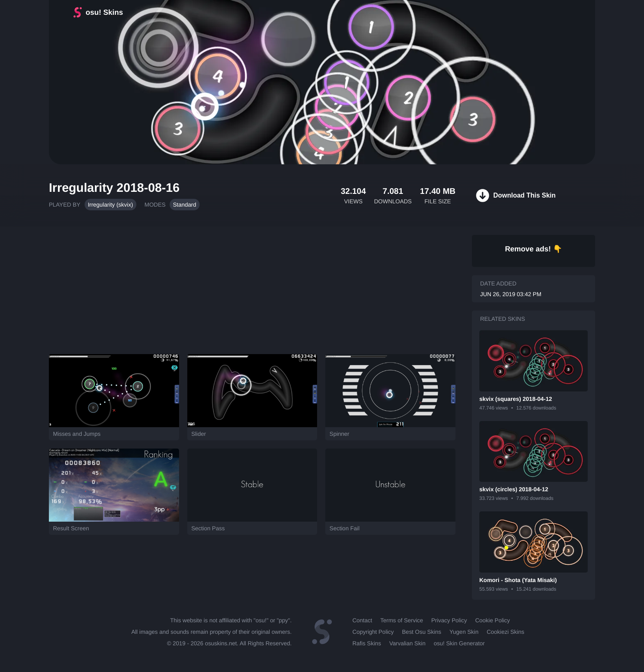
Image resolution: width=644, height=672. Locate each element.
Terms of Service (402, 620)
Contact (362, 620)
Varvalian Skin (407, 643)
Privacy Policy (449, 620)
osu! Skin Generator (459, 643)
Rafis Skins (367, 643)
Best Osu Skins (422, 632)
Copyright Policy (373, 632)
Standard (185, 205)
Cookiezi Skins (506, 632)
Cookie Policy (493, 620)
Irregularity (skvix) (110, 205)
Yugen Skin (464, 632)
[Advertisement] (252, 286)
